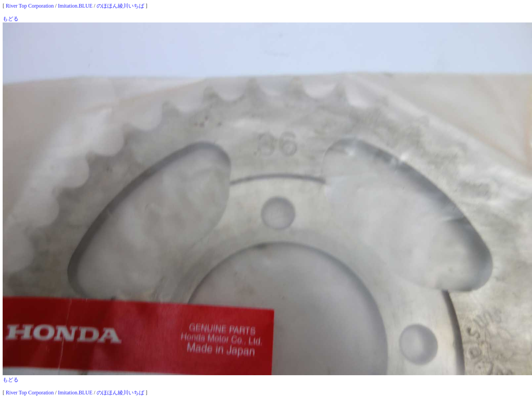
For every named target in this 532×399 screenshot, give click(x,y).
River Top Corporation (30, 6)
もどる (11, 19)
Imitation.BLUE (75, 6)
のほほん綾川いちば (120, 6)
